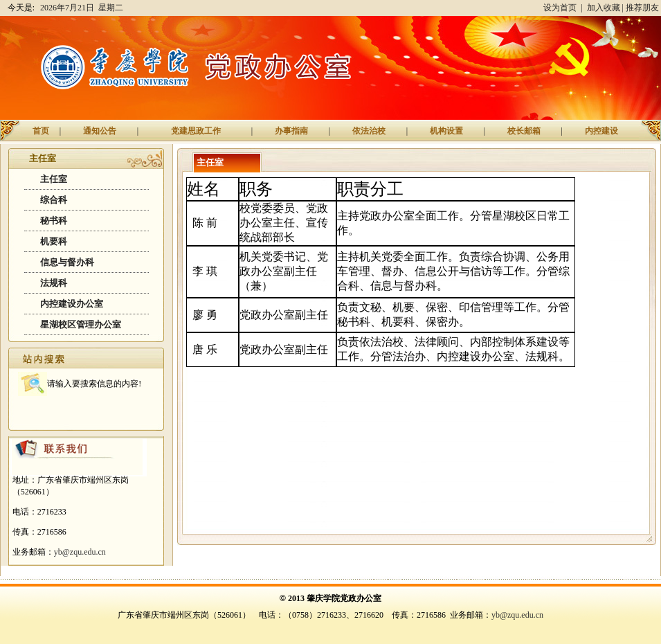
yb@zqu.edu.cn (80, 552)
